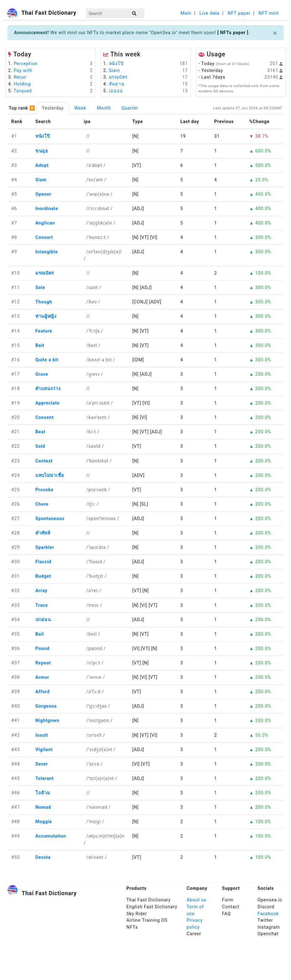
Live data (209, 13)
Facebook (268, 914)
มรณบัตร (118, 77)
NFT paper (239, 13)
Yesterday (53, 108)
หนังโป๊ (116, 64)
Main (186, 13)
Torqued (23, 91)
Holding (22, 84)
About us (196, 900)
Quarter (130, 108)
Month (104, 108)
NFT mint (269, 13)
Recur (20, 77)
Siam (114, 71)
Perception (26, 64)
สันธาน (117, 84)
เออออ (116, 91)
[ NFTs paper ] (233, 33)
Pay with (23, 71)
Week (80, 108)
